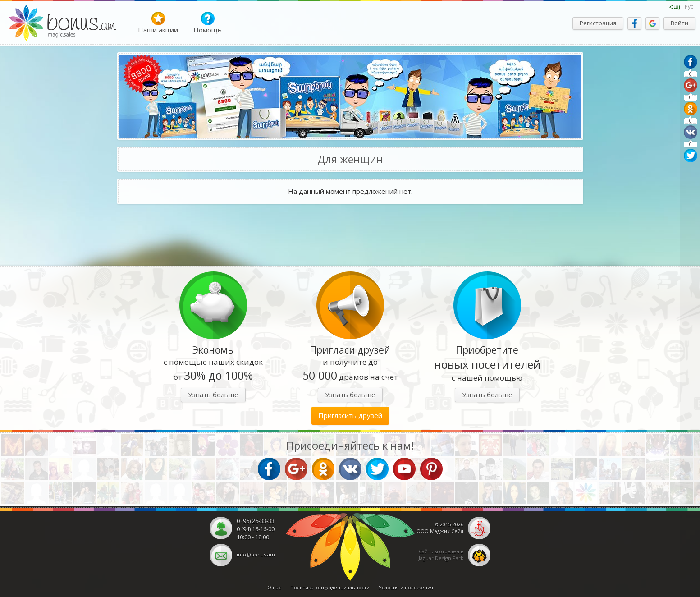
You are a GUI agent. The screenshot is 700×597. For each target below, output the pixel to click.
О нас (274, 587)
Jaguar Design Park (441, 558)
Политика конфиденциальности (330, 587)
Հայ (675, 7)
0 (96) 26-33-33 (256, 521)
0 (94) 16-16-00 (256, 529)
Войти (679, 23)
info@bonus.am (256, 554)
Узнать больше (213, 395)
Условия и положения (406, 587)
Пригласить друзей (350, 415)
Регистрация (598, 23)
